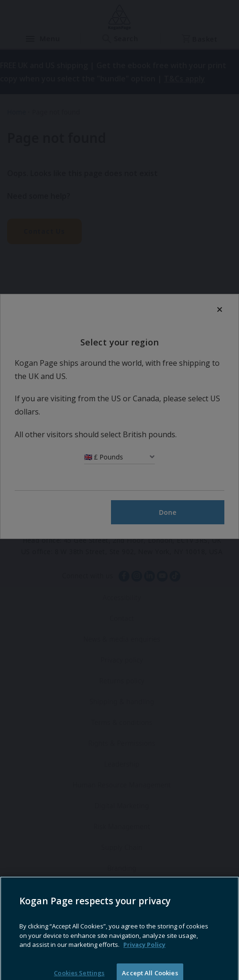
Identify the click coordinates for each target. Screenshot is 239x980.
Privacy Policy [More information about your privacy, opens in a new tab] (144, 955)
